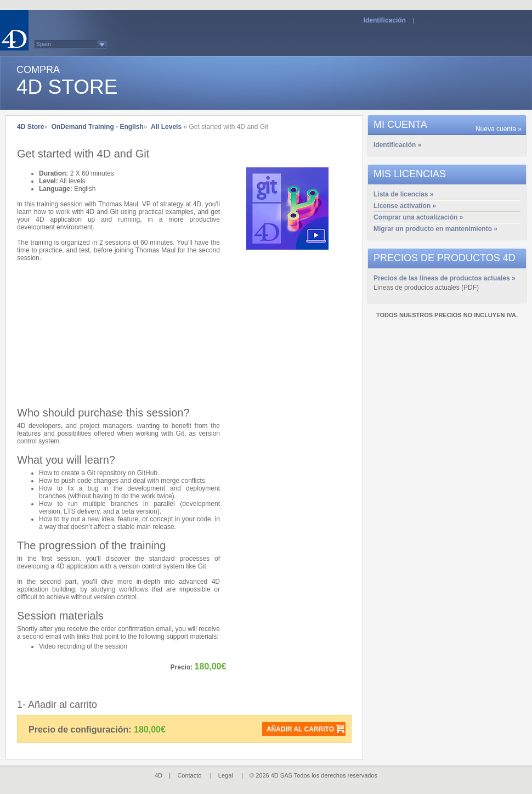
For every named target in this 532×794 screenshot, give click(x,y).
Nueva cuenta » (499, 129)
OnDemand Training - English (98, 127)
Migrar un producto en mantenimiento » (435, 229)
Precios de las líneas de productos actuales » (445, 278)
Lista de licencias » (403, 194)
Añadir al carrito (300, 729)
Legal (226, 775)
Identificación (385, 20)
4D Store (30, 127)
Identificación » (397, 145)
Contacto (189, 775)
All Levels (166, 127)
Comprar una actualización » (418, 217)
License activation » (405, 206)
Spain (44, 44)
